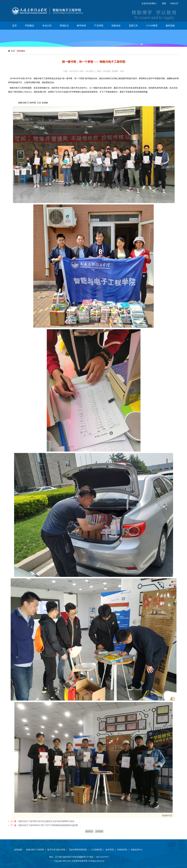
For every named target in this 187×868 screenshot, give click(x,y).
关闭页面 (99, 831)
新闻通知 (21, 51)
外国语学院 (122, 850)
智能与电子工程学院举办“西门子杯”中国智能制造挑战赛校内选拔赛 (48, 825)
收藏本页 (167, 816)
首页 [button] (15, 26)
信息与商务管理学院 (78, 850)
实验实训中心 (137, 850)
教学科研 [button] (81, 26)
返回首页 (89, 831)
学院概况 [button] (29, 26)
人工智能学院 (96, 850)
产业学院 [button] (99, 26)
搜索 (164, 3)
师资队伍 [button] (64, 26)
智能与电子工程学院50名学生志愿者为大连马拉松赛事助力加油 (46, 821)
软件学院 (110, 850)
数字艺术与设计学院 (56, 850)
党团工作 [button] (133, 26)
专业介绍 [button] (47, 26)
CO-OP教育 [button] (152, 26)
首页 (13, 51)
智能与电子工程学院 (35, 850)
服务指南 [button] (170, 26)
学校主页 (174, 3)
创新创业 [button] (116, 26)
